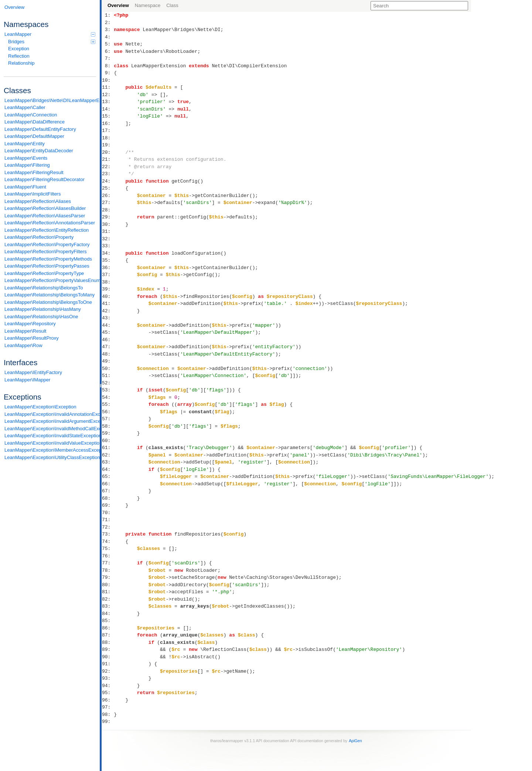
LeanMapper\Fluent (25, 187)
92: (108, 671)
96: (108, 700)
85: (108, 621)
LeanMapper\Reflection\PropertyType (44, 273)
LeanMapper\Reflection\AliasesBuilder (45, 208)
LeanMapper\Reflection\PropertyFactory (47, 244)
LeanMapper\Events (26, 158)
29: (108, 217)
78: (108, 570)
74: (108, 541)
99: (108, 721)
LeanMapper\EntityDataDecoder (39, 151)
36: (108, 268)
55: (108, 404)
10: (108, 80)
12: (108, 95)
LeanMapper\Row (23, 345)
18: (108, 138)
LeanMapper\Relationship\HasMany (43, 309)
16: (108, 123)
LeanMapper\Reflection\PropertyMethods (48, 259)
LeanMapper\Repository (30, 324)
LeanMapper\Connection (31, 115)
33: (108, 246)
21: (108, 159)
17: (108, 130)
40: (108, 296)
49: (108, 361)
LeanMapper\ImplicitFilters (33, 194)
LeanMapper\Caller (25, 107)
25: (108, 188)
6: (108, 51)
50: (108, 368)
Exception (19, 49)
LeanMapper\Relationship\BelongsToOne (48, 302)
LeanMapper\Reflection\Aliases (38, 201)
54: (108, 397)
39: (108, 289)
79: (108, 577)
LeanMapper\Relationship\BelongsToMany (50, 295)
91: (108, 664)
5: (108, 44)
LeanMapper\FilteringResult (34, 172)
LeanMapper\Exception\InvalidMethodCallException (50, 429)
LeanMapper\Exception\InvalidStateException (50, 436)
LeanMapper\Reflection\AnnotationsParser (50, 223)
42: (108, 311)
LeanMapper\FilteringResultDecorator (45, 179)
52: (108, 383)
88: (108, 642)
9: (108, 73)
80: (108, 585)
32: (108, 239)
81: (108, 592)
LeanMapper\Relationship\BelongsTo (44, 288)
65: (108, 476)
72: (108, 527)
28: (108, 210)
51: (108, 376)
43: (108, 318)
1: (108, 15)
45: (108, 332)
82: (108, 599)
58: (108, 426)
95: (108, 693)
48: (108, 354)
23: (108, 174)
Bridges (52, 42)
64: (108, 469)
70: (108, 513)
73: (108, 534)
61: (108, 448)
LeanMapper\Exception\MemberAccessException (50, 450)
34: (108, 253)
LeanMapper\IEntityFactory (33, 372)
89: (108, 649)
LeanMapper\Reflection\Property (39, 237)
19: (108, 145)
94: (108, 686)
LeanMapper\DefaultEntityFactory (40, 129)
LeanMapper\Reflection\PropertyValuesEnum (50, 280)
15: (108, 116)
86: (108, 628)
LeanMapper (50, 34)
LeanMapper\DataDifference (35, 122)
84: (108, 614)
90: (108, 657)
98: (108, 714)
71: (108, 520)
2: (108, 23)
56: (108, 412)
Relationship (21, 63)
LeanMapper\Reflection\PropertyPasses (47, 266)
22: (108, 167)
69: (108, 505)
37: (108, 275)
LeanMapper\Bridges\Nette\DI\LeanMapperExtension (50, 100)
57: (108, 419)
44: (108, 325)
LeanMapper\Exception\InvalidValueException (50, 443)
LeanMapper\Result (25, 331)
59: (108, 433)
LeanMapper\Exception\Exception (40, 407)
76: (108, 556)
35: (108, 260)
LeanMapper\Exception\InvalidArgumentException (50, 421)
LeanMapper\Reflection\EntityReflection (47, 230)
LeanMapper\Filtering (27, 165)
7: (108, 58)
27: (108, 203)
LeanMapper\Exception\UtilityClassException (50, 457)
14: (108, 109)
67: (108, 491)
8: (108, 66)
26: (108, 196)
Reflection (19, 56)
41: (108, 303)
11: (108, 87)
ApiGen (355, 741)
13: (108, 102)
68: (108, 498)
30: (108, 224)
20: (108, 152)
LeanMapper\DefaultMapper (34, 136)
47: (108, 347)
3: (108, 30)
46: (108, 340)
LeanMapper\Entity (25, 144)
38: (108, 282)
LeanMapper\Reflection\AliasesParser (45, 216)
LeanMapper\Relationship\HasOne (41, 317)
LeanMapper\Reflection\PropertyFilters (46, 252)
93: (108, 678)
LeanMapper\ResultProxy (32, 338)
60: (108, 441)
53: (108, 390)
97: (108, 707)
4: (108, 37)
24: (108, 181)
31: (108, 231)
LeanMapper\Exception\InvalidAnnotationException (50, 414)
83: (108, 606)
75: (108, 548)
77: (108, 563)
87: (108, 635)
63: (108, 462)
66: (108, 484)
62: (108, 455)
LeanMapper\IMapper (27, 380)
